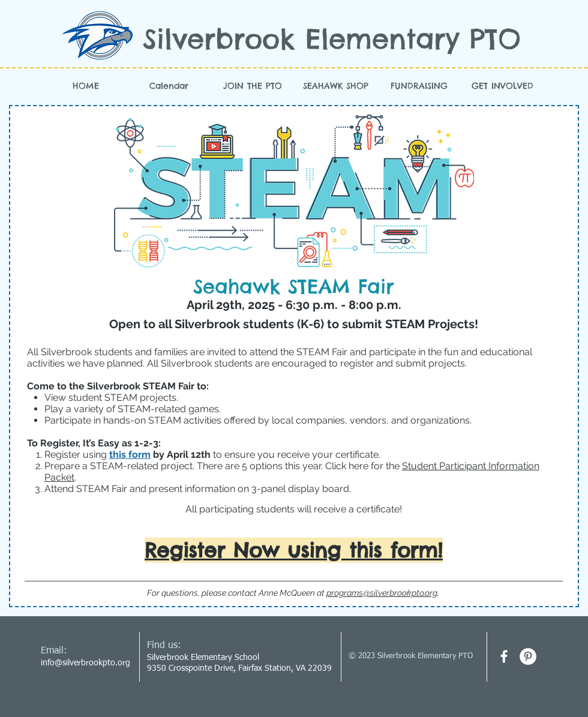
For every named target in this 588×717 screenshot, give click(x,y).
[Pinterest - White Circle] (528, 656)
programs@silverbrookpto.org (382, 593)
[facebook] (504, 656)
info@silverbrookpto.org (85, 663)
